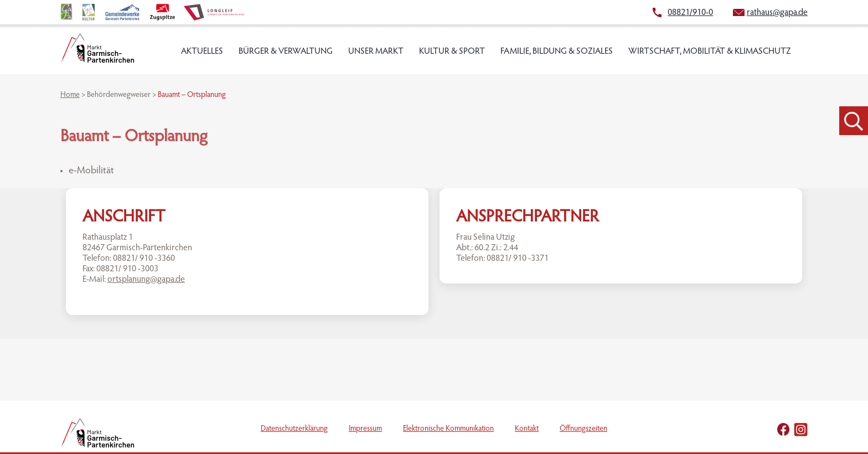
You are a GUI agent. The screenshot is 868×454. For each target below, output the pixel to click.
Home (70, 95)
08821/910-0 (690, 13)
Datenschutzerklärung (294, 429)
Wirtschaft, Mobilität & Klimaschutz (710, 51)
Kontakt (527, 429)
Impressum (365, 429)
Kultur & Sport (452, 51)
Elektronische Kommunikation (448, 429)
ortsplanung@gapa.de (146, 280)
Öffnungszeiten (583, 429)
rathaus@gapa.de (777, 13)
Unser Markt (376, 51)
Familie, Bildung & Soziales (557, 51)
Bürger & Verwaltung (286, 51)
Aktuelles (202, 51)
